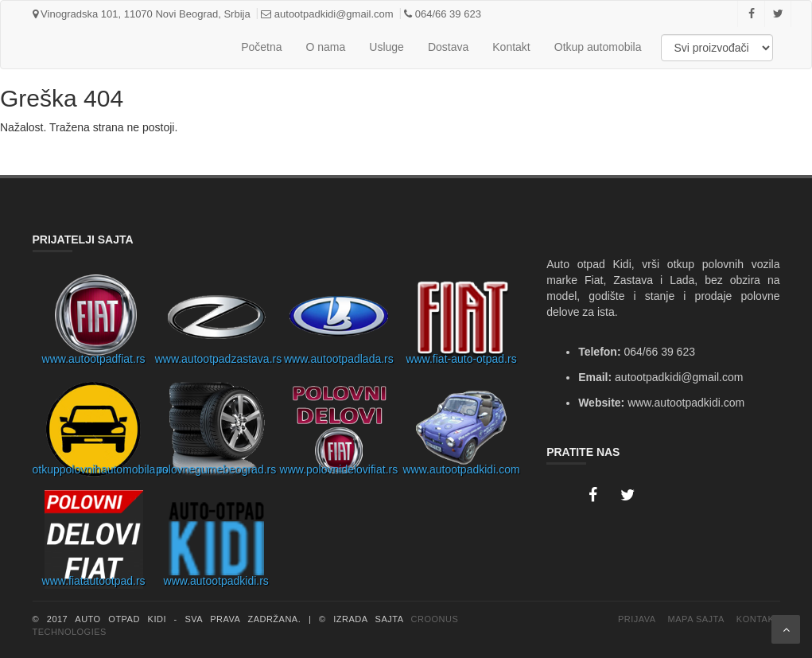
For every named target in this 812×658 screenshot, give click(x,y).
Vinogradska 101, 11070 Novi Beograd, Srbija (142, 14)
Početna (261, 47)
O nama (326, 47)
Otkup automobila (598, 47)
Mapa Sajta (696, 619)
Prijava (637, 619)
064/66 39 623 (443, 14)
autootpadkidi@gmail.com (327, 14)
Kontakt (511, 47)
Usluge (387, 47)
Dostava (448, 47)
